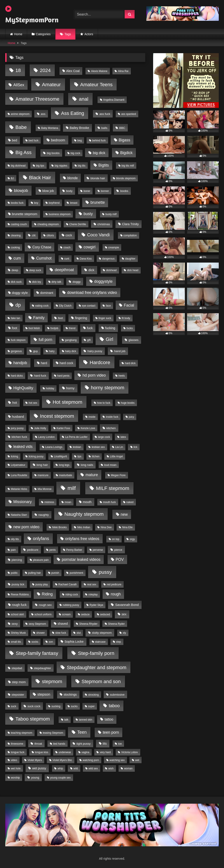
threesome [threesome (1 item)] (17, 744)
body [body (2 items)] (69, 191)
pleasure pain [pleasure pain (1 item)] (41, 560)
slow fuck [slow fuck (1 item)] (61, 633)
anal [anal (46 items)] (84, 99)
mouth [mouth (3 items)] (87, 502)
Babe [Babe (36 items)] (21, 127)
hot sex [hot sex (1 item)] (33, 403)
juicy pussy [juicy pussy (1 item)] (17, 428)
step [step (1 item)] (118, 642)
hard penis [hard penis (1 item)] (63, 376)
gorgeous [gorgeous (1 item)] (16, 351)
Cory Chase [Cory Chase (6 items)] (42, 247)
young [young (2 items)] (35, 778)
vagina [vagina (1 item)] (85, 752)
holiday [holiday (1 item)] (50, 388)
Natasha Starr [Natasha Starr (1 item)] (19, 515)
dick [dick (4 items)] (91, 270)
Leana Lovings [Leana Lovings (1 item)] (54, 447)
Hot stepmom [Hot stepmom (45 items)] (68, 402)
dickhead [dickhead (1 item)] (111, 270)
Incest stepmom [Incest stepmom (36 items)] (57, 416)
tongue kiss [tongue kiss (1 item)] (41, 752)
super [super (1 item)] (91, 706)
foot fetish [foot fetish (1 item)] (34, 328)
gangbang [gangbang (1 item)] (71, 340)
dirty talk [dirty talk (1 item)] (56, 282)
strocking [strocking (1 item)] (93, 695)
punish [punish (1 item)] (55, 573)
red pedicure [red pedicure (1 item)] (114, 584)
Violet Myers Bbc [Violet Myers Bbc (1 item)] (62, 760)
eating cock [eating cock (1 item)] (42, 306)
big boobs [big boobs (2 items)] (53, 153)
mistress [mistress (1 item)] (49, 502)
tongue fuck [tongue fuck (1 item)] (17, 752)
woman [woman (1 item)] (128, 768)
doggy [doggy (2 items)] (77, 282)
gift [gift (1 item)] (89, 340)
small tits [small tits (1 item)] (16, 642)
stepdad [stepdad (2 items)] (17, 668)
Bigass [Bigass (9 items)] (125, 140)
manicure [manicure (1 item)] (43, 475)
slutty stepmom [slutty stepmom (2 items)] (102, 633)
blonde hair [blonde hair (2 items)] (98, 178)
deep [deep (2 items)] (15, 270)
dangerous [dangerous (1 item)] (108, 259)
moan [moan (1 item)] (68, 502)
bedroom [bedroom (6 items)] (58, 140)
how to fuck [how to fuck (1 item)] (104, 403)
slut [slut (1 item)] (79, 633)
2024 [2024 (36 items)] (45, 70)
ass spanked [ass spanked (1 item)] (129, 114)
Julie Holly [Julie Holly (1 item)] (40, 428)
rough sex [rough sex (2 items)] (45, 605)
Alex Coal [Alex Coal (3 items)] (73, 71)
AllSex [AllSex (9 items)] (19, 85)
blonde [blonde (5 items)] (73, 178)
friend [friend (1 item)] (72, 328)
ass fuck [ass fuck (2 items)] (105, 114)
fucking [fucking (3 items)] (110, 328)
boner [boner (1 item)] (87, 191)
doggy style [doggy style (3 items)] (20, 293)
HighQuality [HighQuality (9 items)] (23, 388)
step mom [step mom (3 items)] (19, 682)
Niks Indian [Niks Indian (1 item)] (84, 527)
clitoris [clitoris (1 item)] (50, 235)
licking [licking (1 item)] (14, 456)
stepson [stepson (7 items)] (44, 694)
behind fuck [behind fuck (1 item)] (99, 140)
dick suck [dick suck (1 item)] (16, 282)
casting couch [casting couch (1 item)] (19, 224)
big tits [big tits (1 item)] (81, 166)
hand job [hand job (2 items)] (120, 351)
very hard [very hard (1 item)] (105, 752)
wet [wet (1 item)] (137, 760)
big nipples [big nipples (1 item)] (61, 166)
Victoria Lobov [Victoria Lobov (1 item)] (129, 752)
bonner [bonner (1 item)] (105, 191)
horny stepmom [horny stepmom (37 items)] (108, 388)
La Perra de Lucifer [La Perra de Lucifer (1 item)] (76, 437)
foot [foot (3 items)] (14, 328)
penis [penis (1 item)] (53, 550)
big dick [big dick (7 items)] (99, 153)
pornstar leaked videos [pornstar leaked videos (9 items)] (81, 559)
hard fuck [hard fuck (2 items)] (40, 376)
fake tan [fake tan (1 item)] (15, 318)
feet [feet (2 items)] (60, 318)
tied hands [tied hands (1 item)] (59, 744)
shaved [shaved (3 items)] (63, 624)
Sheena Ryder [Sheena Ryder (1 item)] (116, 624)
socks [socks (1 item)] (35, 642)
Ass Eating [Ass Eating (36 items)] (73, 113)
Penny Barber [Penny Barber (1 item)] (74, 550)
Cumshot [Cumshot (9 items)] (44, 258)
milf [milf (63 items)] (72, 488)
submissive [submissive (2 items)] (117, 695)
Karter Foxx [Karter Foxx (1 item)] (63, 428)
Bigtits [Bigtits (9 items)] (104, 165)
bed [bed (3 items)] (14, 140)
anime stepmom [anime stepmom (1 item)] (20, 114)
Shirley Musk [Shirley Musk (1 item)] (18, 633)
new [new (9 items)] (124, 514)
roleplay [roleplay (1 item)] (93, 594)
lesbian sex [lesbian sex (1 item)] (98, 447)
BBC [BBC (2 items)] (122, 128)
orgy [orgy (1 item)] (132, 539)
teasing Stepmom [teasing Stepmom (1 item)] (53, 733)
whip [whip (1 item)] (60, 768)
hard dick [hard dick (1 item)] (130, 363)
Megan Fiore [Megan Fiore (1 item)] (118, 475)
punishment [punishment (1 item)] (76, 573)
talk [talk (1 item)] (66, 720)
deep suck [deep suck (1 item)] (35, 270)
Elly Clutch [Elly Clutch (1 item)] (65, 306)
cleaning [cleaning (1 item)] (16, 235)
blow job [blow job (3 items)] (48, 191)
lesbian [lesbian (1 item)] (77, 447)
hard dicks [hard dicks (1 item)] (17, 376)
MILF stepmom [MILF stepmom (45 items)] (113, 488)
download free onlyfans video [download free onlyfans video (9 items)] (92, 293)
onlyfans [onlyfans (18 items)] (41, 538)
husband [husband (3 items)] (18, 417)
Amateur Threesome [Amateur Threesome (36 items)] (38, 99)
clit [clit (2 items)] (34, 235)
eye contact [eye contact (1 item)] (89, 306)
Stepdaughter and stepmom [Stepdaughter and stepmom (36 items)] (96, 667)
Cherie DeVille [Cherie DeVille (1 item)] (78, 224)
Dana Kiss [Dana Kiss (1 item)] (86, 259)
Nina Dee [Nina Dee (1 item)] (106, 527)
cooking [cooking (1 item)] (15, 247)
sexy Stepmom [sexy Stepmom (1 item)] (37, 624)
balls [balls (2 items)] (104, 128)
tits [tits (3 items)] (105, 743)
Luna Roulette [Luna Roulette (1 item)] (19, 475)
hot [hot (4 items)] (15, 402)
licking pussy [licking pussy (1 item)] (36, 456)
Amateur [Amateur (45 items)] (51, 84)
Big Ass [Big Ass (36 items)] (24, 152)
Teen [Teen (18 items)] (82, 732)
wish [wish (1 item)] (111, 768)
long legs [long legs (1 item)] (64, 465)
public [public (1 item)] (14, 573)
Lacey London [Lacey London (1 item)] (46, 437)
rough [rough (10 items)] (116, 594)
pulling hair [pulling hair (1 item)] (35, 573)
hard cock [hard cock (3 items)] (66, 363)
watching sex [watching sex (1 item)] (117, 760)
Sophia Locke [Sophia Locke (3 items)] (74, 642)
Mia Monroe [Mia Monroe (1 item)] (45, 489)
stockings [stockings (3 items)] (70, 694)
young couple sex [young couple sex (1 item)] (60, 778)
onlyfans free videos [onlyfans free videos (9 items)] (82, 539)
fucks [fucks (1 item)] (130, 328)
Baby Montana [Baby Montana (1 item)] (50, 128)
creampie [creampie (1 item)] (114, 247)
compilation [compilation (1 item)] (130, 235)
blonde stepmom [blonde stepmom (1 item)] (126, 178)
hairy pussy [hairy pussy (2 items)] (95, 351)
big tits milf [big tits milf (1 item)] (128, 166)
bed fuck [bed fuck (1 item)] (34, 140)
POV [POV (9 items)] (120, 559)
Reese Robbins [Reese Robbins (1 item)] (20, 594)
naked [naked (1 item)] (130, 502)
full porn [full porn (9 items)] (45, 340)
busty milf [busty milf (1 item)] (111, 214)
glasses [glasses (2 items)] (134, 340)
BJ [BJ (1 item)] (12, 178)
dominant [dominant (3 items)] (47, 293)
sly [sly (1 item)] (124, 633)
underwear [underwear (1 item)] (65, 752)
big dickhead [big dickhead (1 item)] (18, 166)
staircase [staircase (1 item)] (100, 642)
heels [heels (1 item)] (122, 376)
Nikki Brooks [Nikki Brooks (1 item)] (59, 527)
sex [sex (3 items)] (124, 614)
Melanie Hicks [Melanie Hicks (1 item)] (19, 489)
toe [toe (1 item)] (120, 744)
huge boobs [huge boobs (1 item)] (128, 403)
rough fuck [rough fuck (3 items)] (19, 605)
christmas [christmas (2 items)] (104, 224)
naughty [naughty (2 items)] (44, 515)
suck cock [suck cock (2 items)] (34, 706)
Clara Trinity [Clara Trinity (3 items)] (130, 224)
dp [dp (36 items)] (18, 305)
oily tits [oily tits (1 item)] (15, 539)
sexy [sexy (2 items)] (15, 624)
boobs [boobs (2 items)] (124, 191)
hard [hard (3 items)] (44, 363)
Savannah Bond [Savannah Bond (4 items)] (127, 605)
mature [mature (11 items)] (92, 475)
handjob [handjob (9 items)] (20, 363)
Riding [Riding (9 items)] (47, 594)
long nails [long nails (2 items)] (87, 465)
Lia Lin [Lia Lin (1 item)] (119, 447)
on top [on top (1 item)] (116, 539)
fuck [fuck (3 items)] (90, 328)
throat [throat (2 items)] (38, 744)
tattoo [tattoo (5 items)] (109, 719)
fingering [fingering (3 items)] (81, 318)
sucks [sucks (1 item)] (74, 706)
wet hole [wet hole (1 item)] (16, 768)
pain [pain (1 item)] (13, 550)
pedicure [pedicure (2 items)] (33, 550)
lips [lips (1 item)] (79, 456)
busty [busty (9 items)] (88, 214)
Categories (43, 34)
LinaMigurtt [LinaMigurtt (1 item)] (60, 456)
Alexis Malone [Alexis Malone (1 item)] (99, 71)
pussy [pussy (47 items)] (105, 572)
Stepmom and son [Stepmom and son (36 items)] (101, 681)
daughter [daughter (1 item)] (130, 259)
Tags (68, 34)
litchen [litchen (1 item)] (96, 456)
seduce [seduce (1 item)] (85, 614)
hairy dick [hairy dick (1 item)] (71, 351)
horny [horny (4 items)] (70, 388)
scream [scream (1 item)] (66, 614)
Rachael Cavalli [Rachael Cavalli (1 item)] (67, 584)
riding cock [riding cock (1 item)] (72, 594)
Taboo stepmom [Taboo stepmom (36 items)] (33, 719)
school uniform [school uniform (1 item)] (43, 614)
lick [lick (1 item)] (135, 447)
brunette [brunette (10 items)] (98, 202)
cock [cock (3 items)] (69, 235)
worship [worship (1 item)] (15, 778)
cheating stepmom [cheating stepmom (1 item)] (48, 224)
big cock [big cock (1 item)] (75, 153)
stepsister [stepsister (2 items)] (18, 695)
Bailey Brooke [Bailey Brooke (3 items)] (79, 128)
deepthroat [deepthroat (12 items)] (64, 270)
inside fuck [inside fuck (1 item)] (112, 417)
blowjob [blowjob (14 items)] (21, 190)
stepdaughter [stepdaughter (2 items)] (42, 668)
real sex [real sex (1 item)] (92, 584)
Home (18, 34)
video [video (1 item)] (14, 760)
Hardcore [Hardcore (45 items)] (100, 362)
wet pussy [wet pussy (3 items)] (39, 768)
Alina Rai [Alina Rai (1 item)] (123, 71)
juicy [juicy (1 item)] (131, 417)
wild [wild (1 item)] (76, 768)
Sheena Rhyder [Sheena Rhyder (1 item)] (88, 624)
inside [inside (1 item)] (92, 417)
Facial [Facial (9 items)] (129, 305)
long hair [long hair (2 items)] (42, 465)
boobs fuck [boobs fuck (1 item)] (17, 203)
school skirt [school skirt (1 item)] (17, 614)
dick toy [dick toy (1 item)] (37, 282)
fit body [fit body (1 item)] (126, 318)
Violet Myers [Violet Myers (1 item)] (35, 760)
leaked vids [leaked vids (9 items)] (23, 447)
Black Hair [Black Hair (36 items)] (40, 178)
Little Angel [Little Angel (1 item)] (116, 456)
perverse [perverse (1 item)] (98, 550)
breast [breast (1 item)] (74, 203)
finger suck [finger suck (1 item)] (105, 318)
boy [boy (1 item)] (36, 203)
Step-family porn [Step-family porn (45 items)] (96, 653)
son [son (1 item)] (51, 642)
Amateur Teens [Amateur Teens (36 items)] (96, 85)
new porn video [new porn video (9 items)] (26, 527)
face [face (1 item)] (108, 306)
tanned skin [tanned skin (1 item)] (85, 720)
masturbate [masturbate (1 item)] (65, 475)
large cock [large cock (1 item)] (104, 437)
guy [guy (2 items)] (35, 351)
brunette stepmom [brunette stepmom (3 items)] (24, 214)
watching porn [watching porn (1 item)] (91, 760)
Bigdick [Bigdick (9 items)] (127, 153)
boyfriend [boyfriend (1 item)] (54, 203)
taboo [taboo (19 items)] (114, 706)
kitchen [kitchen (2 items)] (111, 428)
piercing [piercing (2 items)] (17, 560)
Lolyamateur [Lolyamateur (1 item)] (18, 465)
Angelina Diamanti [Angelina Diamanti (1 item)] (114, 100)
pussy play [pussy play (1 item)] (42, 584)
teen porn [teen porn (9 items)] (111, 732)
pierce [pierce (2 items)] (118, 550)
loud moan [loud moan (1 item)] (110, 465)
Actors (89, 34)
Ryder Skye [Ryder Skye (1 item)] (96, 605)
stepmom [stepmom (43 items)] (52, 681)
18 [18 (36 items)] (18, 70)
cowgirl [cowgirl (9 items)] (90, 247)
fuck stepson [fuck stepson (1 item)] (18, 340)
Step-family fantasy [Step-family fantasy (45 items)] (37, 653)
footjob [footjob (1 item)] (54, 328)
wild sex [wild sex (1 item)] (93, 768)
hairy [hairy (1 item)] (52, 351)
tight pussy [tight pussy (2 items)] (84, 744)
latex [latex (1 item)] (123, 437)
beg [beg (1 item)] (80, 140)
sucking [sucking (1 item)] (56, 706)
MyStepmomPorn (32, 15)
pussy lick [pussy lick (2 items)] (18, 584)
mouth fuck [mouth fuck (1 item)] (109, 502)
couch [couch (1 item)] (67, 247)
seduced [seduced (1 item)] (105, 614)
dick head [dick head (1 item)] (133, 270)
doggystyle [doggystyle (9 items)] (103, 281)
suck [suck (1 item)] (13, 706)
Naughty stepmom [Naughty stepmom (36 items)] (84, 514)
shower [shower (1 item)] (41, 633)
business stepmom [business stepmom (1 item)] (59, 214)
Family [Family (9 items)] (39, 318)
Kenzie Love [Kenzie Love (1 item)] (88, 428)
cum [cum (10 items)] (17, 258)
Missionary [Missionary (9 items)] (23, 502)
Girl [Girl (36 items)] (109, 339)
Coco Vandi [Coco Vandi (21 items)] (98, 235)
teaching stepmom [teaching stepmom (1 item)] (21, 733)
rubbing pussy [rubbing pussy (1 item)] (71, 605)
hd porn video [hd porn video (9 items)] (94, 375)
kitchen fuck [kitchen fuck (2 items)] (19, 437)
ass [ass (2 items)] (43, 114)
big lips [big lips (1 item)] (40, 166)
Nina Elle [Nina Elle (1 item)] (127, 527)
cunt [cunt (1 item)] (67, 259)
